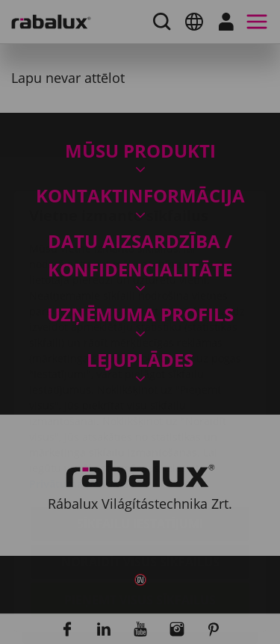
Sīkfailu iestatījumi (140, 435)
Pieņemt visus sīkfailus (140, 511)
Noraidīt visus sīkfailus (140, 473)
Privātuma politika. (79, 395)
